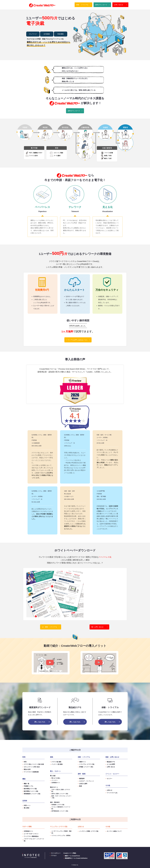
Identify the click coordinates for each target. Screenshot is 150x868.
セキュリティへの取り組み (32, 767)
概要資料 (82, 779)
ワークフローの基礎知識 (31, 772)
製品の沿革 (27, 769)
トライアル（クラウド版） (87, 764)
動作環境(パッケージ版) (31, 791)
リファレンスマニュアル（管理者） (61, 836)
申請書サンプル (29, 786)
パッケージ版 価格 (57, 764)
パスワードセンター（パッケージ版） (34, 840)
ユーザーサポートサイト (31, 834)
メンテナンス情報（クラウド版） (89, 831)
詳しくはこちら (40, 722)
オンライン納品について (114, 831)
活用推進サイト (56, 783)
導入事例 (26, 808)
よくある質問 (111, 764)
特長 (25, 762)
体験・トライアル (83, 5)
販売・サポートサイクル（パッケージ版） (61, 797)
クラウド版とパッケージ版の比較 (34, 764)
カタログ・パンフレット (87, 781)
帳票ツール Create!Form (72, 856)
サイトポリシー (56, 853)
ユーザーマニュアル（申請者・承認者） (61, 832)
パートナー (55, 780)
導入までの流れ (56, 778)
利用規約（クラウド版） (58, 805)
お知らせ (110, 790)
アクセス (54, 856)
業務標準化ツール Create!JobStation (76, 858)
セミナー (110, 779)
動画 (81, 786)
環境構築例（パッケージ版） (33, 794)
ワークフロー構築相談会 (31, 836)
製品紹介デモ (111, 762)
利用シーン (27, 805)
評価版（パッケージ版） (87, 767)
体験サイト (83, 762)
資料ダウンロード (102, 5)
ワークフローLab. (112, 793)
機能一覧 (26, 784)
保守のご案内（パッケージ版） (60, 794)
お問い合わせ (120, 5)
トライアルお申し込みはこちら (78, 340)
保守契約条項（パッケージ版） (60, 811)
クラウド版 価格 (56, 762)
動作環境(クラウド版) (30, 789)
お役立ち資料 (83, 784)
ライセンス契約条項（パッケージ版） (61, 808)
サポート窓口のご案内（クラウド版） (61, 791)
